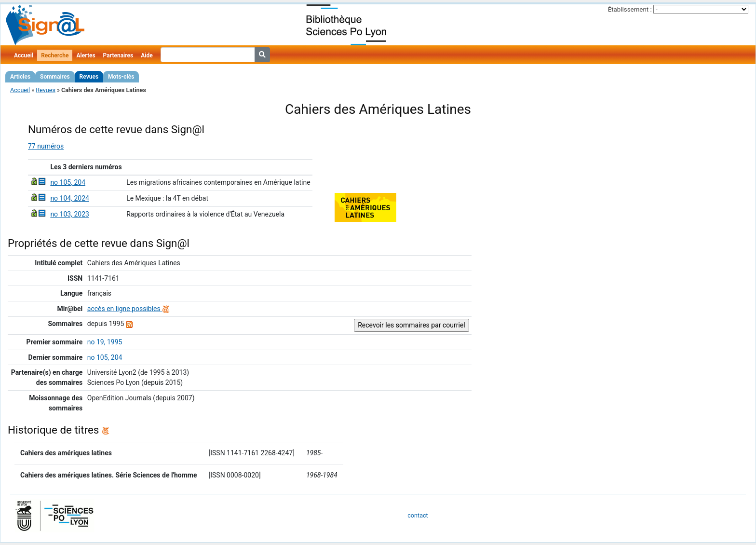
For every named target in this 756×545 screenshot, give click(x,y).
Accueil (24, 55)
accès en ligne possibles (128, 309)
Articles (20, 77)
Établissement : (630, 9)
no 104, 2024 (70, 198)
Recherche (55, 55)
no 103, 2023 (70, 214)
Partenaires (118, 55)
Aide (147, 55)
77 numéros (46, 146)
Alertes (86, 55)
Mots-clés (121, 77)
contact (418, 515)
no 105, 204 (68, 182)
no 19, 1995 (105, 342)
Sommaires (55, 77)
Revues (89, 77)
